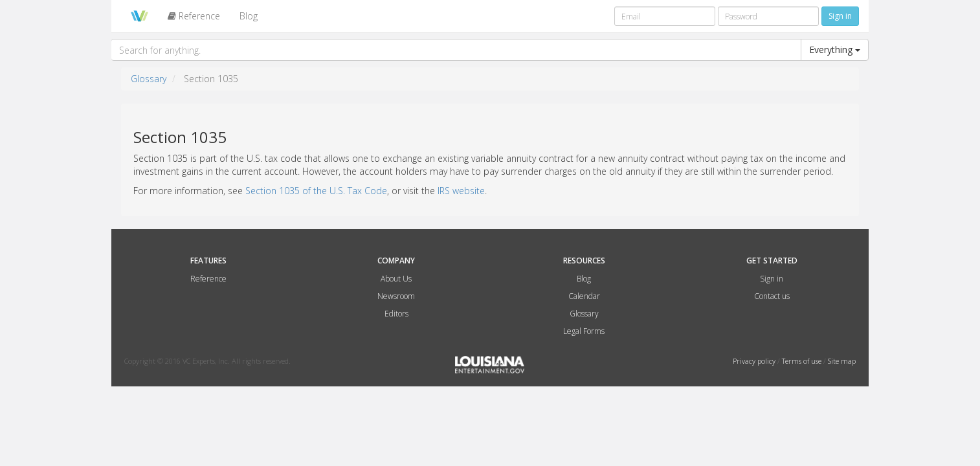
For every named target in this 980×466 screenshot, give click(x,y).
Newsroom (396, 296)
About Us (396, 279)
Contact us (772, 296)
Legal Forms (584, 331)
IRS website (461, 191)
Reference (194, 16)
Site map (842, 361)
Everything (835, 50)
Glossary (149, 79)
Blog (249, 16)
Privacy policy (755, 361)
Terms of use (803, 361)
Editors (396, 314)
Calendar (584, 296)
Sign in (772, 279)
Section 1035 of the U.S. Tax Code (316, 191)
